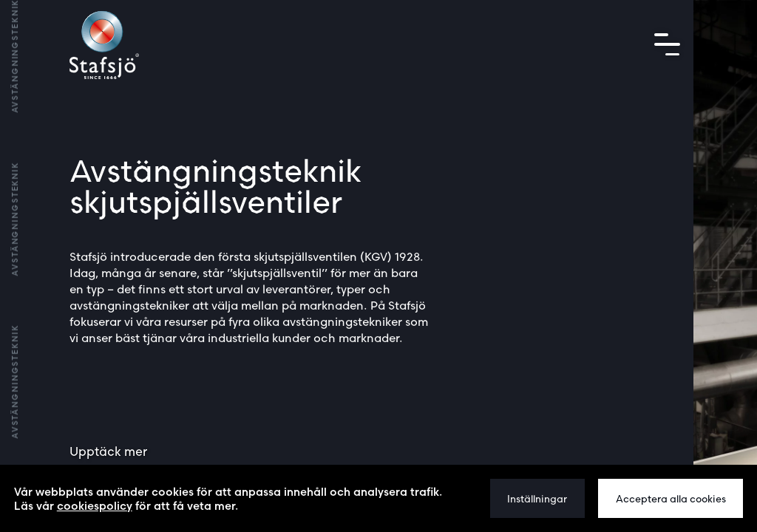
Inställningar (537, 499)
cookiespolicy (95, 506)
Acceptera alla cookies (671, 499)
